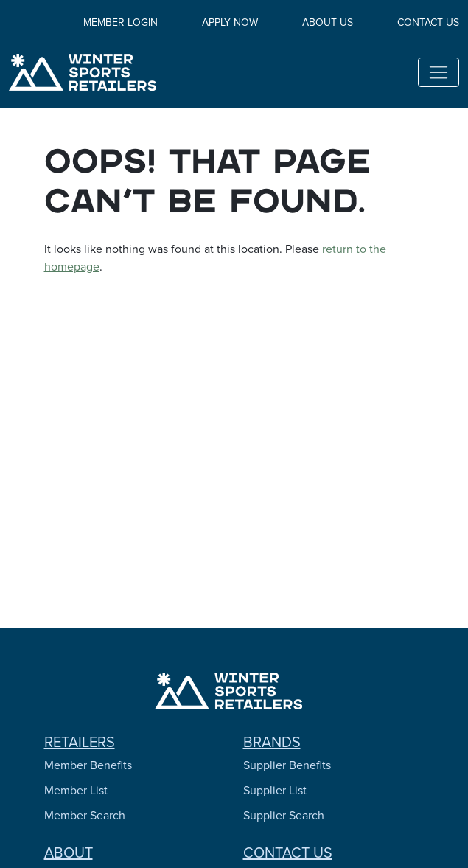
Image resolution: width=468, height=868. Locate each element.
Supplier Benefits (287, 765)
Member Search (85, 815)
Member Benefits (88, 765)
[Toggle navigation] (439, 72)
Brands (272, 742)
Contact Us (428, 22)
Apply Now (230, 22)
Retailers (80, 742)
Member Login (121, 22)
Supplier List (275, 790)
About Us (328, 22)
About (69, 853)
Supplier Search (284, 815)
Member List (76, 790)
